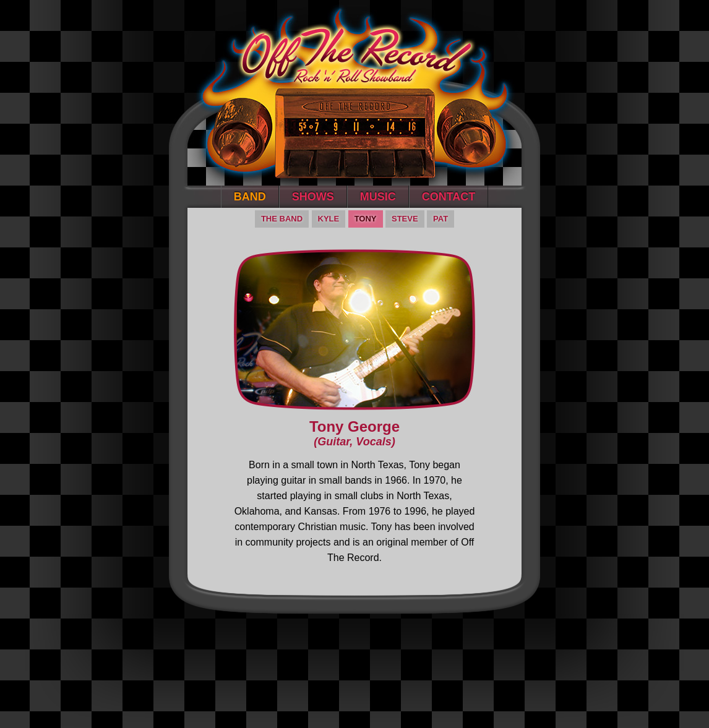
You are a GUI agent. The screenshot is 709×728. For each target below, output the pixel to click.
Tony (366, 219)
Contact (449, 197)
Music (378, 197)
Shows (313, 197)
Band (250, 197)
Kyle (329, 219)
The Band (282, 219)
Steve (405, 219)
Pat (440, 219)
